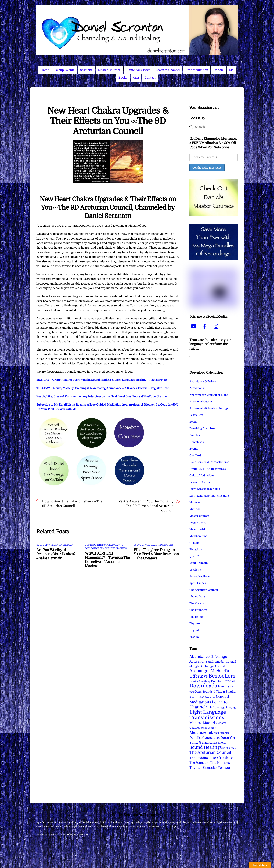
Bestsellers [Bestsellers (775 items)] (222, 676)
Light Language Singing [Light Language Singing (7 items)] (221, 708)
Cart (136, 78)
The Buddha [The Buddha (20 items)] (199, 758)
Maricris (195, 509)
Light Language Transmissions (210, 496)
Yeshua (194, 637)
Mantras (195, 502)
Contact (150, 78)
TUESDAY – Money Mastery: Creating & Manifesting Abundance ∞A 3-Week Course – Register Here (103, 388)
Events (194, 449)
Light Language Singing (205, 489)
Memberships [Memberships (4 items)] (222, 733)
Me (231, 70)
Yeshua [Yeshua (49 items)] (224, 768)
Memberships (198, 536)
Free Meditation (197, 70)
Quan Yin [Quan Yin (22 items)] (228, 738)
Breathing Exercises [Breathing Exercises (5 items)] (211, 681)
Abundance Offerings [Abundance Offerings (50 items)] (208, 657)
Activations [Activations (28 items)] (198, 661)
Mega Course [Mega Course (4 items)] (208, 728)
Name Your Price (138, 70)
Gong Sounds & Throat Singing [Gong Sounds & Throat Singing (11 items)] (215, 692)
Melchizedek (198, 529)
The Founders (198, 610)
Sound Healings (200, 577)
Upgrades (196, 630)
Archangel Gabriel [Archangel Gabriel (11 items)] (213, 666)
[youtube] (194, 326)
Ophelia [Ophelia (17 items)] (195, 738)
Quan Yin (195, 556)
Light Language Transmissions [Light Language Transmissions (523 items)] (208, 715)
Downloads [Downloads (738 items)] (203, 686)
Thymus (195, 623)
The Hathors (197, 617)
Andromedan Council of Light (209, 395)
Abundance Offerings (203, 381)
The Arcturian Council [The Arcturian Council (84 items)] (210, 752)
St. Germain (66, 545)
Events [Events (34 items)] (224, 686)
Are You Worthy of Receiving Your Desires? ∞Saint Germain (56, 554)
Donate (219, 70)
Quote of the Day (47, 545)
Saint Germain (199, 563)
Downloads (197, 442)
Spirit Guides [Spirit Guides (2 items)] (229, 748)
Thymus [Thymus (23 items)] (196, 768)
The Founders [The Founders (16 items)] (199, 763)
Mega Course (198, 523)
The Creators (164, 545)
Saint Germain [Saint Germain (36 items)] (201, 742)
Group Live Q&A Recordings (208, 469)
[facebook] (205, 326)
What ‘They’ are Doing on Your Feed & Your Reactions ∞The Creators (156, 554)
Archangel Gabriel (201, 402)
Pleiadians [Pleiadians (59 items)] (211, 738)
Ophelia (194, 543)
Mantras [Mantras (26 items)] (196, 723)
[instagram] (217, 326)
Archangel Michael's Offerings (209, 408)
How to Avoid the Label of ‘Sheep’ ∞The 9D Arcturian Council (72, 504)
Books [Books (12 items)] (194, 681)
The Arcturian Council (204, 590)
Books (123, 78)
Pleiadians (196, 549)
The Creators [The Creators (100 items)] (221, 758)
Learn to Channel (168, 70)
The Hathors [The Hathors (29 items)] (220, 763)
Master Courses (109, 70)
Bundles (195, 435)
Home (45, 70)
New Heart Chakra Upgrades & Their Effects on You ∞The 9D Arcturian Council (108, 121)
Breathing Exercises (202, 428)
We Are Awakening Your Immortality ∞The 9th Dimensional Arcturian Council (145, 506)
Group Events (65, 70)
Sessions (86, 70)
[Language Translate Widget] (202, 356)
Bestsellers (196, 415)
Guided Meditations (202, 476)
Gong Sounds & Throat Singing (209, 462)
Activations (197, 388)
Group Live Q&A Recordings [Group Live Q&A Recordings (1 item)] (202, 697)
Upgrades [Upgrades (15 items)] (210, 768)
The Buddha (197, 597)
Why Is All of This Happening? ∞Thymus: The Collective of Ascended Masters (107, 560)
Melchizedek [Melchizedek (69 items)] (201, 732)
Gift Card (195, 455)
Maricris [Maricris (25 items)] (210, 723)
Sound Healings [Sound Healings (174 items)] (206, 747)
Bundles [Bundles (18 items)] (229, 681)
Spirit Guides (198, 583)
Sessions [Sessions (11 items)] (220, 743)
